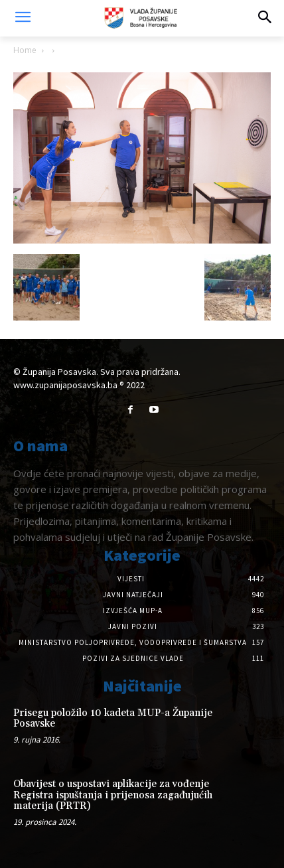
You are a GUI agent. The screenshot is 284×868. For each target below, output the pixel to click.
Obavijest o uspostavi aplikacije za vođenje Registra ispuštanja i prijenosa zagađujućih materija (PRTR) (113, 795)
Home (25, 50)
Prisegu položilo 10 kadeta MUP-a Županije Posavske (113, 719)
